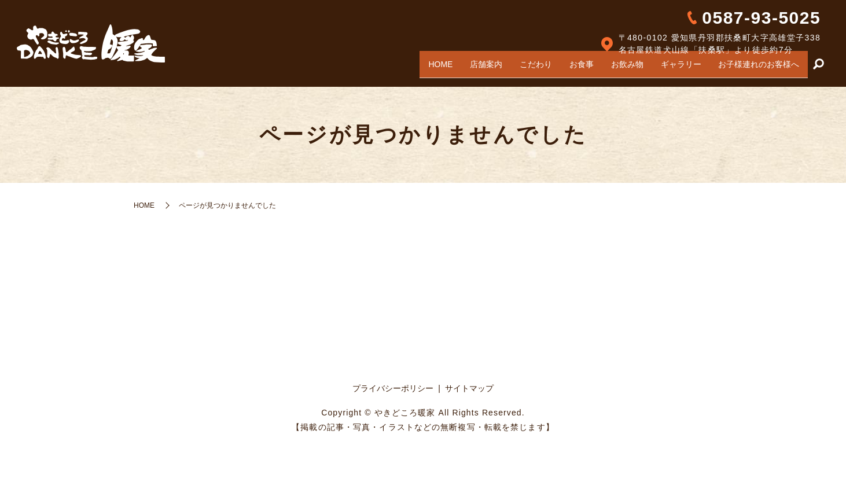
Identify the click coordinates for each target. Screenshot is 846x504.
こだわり (519, 68)
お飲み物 (617, 68)
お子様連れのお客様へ (757, 68)
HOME (416, 68)
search (818, 69)
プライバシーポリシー (393, 388)
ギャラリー (675, 68)
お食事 (568, 68)
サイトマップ (469, 388)
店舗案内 (465, 68)
